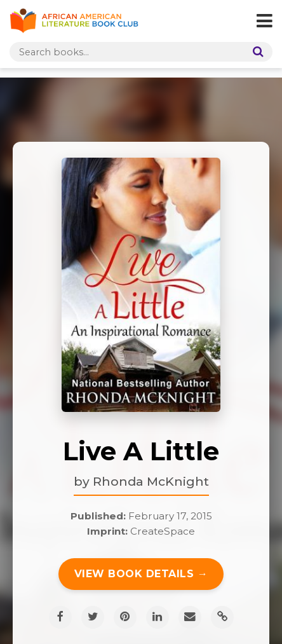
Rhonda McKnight (151, 481)
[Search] (255, 52)
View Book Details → (141, 574)
